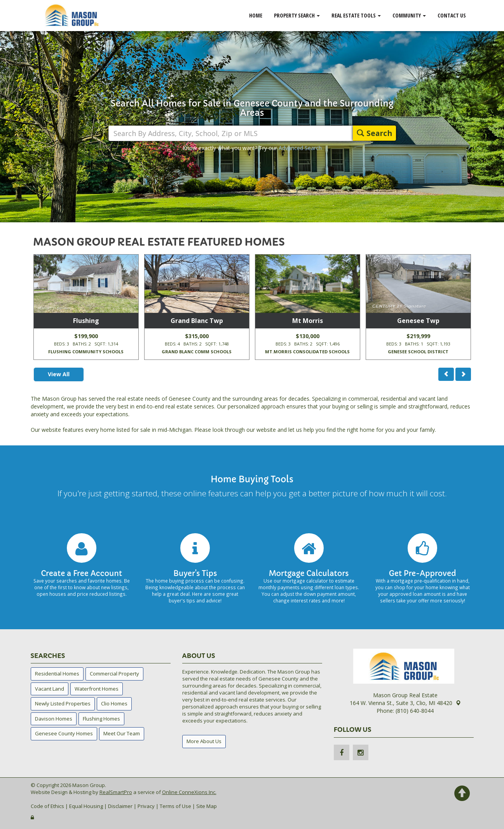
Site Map (207, 806)
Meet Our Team (122, 733)
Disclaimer (120, 806)
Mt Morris (308, 321)
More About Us (204, 741)
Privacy (146, 806)
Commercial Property (114, 674)
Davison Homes (54, 719)
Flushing (86, 321)
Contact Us (452, 15)
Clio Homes (114, 703)
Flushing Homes (101, 719)
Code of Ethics (47, 806)
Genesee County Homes (64, 733)
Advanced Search (300, 148)
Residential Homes (57, 674)
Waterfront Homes (97, 689)
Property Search (297, 15)
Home (256, 15)
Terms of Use (175, 806)
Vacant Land (50, 689)
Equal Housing (86, 806)
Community (409, 15)
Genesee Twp (418, 321)
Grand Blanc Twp (197, 321)
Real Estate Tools (356, 15)
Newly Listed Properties (63, 703)
